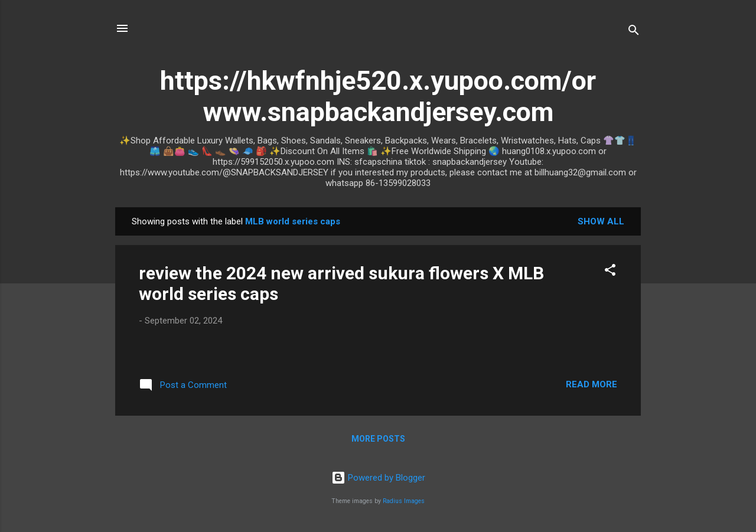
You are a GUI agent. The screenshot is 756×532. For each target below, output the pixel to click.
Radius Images (404, 501)
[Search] (634, 32)
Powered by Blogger (378, 478)
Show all (601, 221)
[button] (610, 272)
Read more (592, 384)
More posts (378, 439)
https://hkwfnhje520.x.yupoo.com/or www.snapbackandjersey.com (378, 96)
